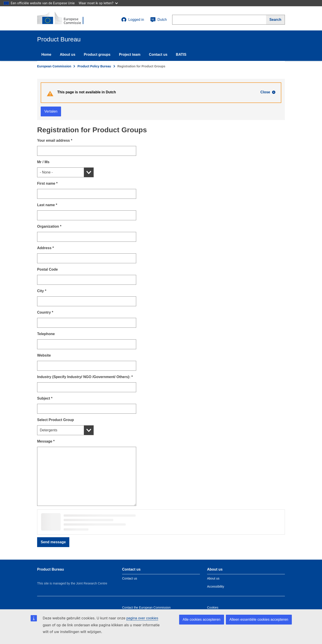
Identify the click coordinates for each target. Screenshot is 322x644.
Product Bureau (51, 569)
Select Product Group (55, 420)
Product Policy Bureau (94, 66)
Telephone (46, 334)
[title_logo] (64, 18)
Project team (130, 55)
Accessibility (216, 586)
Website (44, 355)
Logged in (133, 20)
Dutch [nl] (159, 20)
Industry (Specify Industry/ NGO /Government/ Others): (85, 377)
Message (46, 441)
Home (46, 55)
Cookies (213, 608)
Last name (47, 205)
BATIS (181, 55)
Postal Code (47, 269)
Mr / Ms (43, 162)
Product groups (97, 55)
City (42, 291)
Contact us (158, 55)
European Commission (54, 66)
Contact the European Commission (146, 608)
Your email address (55, 140)
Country (45, 312)
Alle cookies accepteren (202, 619)
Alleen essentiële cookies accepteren (259, 619)
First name (47, 183)
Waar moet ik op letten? (98, 3)
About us (67, 55)
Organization (49, 226)
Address (46, 248)
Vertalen (51, 111)
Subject (45, 398)
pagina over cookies (142, 618)
